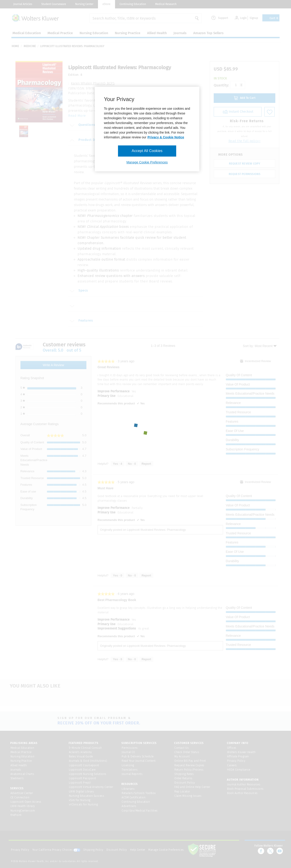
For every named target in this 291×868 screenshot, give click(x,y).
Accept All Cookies (147, 151)
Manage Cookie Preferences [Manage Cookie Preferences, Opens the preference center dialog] (147, 162)
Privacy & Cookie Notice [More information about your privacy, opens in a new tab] (166, 137)
